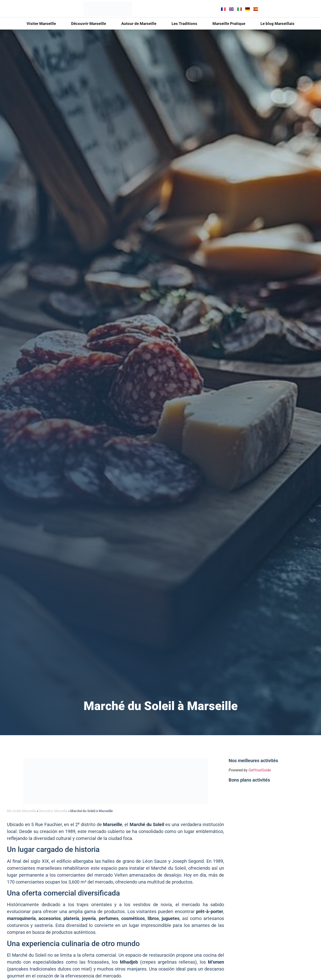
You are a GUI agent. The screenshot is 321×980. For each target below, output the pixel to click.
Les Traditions (184, 24)
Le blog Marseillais (277, 24)
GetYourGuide (260, 770)
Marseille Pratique (229, 24)
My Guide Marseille (21, 811)
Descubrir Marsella (53, 811)
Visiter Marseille (41, 24)
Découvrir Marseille (89, 24)
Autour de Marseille (139, 24)
